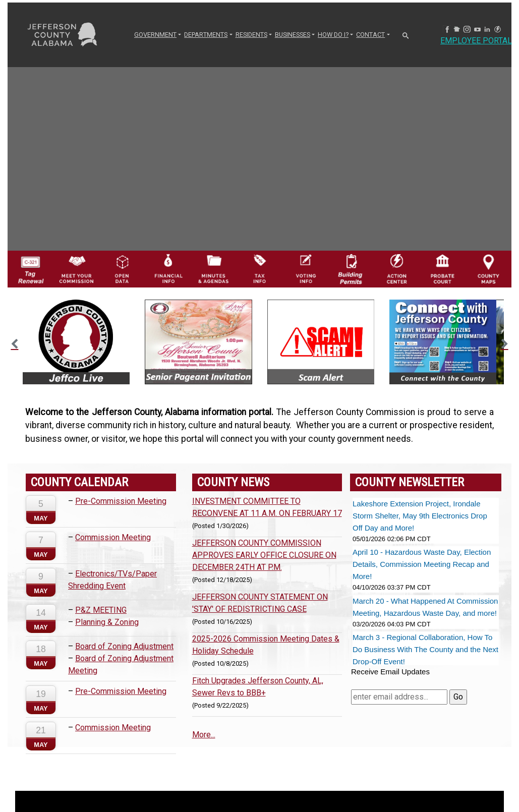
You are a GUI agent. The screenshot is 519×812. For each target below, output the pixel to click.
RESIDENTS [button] (251, 35)
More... (204, 735)
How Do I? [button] (333, 35)
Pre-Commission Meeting (121, 501)
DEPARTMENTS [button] (206, 35)
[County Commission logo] (76, 269)
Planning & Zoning (107, 622)
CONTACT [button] (370, 35)
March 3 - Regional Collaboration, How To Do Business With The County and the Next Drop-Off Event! (425, 649)
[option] (76, 342)
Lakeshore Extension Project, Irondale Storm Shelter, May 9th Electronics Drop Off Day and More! (420, 516)
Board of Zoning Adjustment (124, 646)
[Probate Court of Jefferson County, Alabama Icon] (443, 269)
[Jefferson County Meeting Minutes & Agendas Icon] (214, 269)
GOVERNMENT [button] (155, 35)
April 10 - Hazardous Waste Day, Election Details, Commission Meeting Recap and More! (422, 564)
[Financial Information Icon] (168, 269)
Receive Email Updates (390, 672)
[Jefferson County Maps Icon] (488, 269)
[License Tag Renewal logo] (31, 267)
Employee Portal (476, 41)
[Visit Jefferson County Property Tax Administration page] (259, 269)
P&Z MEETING (101, 610)
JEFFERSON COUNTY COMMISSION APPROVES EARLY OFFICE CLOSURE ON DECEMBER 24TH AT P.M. (264, 555)
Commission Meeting (113, 537)
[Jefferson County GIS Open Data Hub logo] (122, 269)
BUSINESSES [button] (293, 35)
